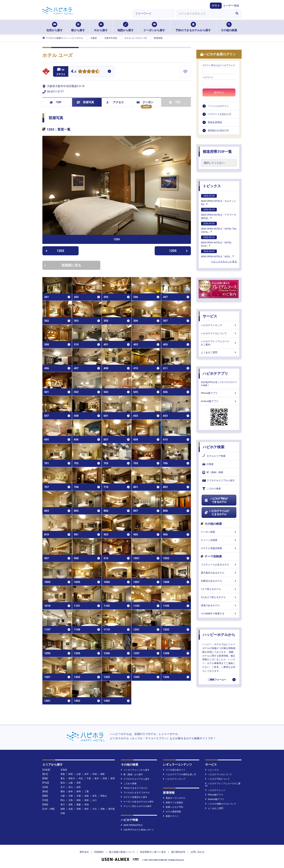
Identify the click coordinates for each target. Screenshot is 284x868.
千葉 (89, 778)
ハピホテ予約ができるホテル (216, 500)
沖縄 (63, 813)
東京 (63, 778)
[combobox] (204, 14)
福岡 (63, 809)
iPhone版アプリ (219, 393)
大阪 (63, 796)
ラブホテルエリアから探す (219, 481)
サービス (210, 316)
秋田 (71, 774)
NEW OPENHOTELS (132, 825)
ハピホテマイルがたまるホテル (217, 513)
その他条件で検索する (219, 614)
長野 (79, 783)
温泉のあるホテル (219, 605)
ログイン (219, 92)
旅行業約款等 (178, 852)
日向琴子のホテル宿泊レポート (137, 830)
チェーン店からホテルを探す (136, 806)
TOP (56, 102)
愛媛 (79, 805)
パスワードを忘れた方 (220, 114)
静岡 (79, 791)
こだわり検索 (212, 489)
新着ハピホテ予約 (173, 807)
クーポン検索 (219, 532)
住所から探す (55, 27)
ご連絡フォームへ (217, 680)
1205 (178, 251)
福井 (79, 787)
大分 (95, 809)
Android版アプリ (219, 401)
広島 (71, 800)
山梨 (71, 783)
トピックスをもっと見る (224, 262)
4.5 (74, 72)
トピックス (212, 186)
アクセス (115, 102)
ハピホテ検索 (214, 447)
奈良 (95, 796)
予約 (175, 102)
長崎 (79, 809)
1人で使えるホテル (219, 589)
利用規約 (99, 852)
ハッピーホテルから (219, 635)
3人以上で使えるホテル (219, 597)
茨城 (105, 778)
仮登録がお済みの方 (218, 130)
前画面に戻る (63, 265)
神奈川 (72, 778)
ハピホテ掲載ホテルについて (221, 804)
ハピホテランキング (219, 325)
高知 (87, 805)
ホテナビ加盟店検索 (219, 548)
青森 (63, 774)
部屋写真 (85, 102)
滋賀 (87, 796)
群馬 (113, 778)
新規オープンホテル (174, 798)
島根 (87, 800)
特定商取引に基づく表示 (153, 852)
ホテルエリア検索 (214, 456)
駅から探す (78, 27)
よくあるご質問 (219, 352)
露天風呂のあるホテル (219, 573)
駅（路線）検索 (213, 472)
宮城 (95, 774)
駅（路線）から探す (132, 774)
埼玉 (81, 778)
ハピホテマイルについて (219, 333)
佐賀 (71, 809)
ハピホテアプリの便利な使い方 (180, 774)
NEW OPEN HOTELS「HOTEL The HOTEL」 (219, 228)
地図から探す (126, 27)
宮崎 (103, 809)
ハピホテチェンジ (215, 790)
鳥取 (79, 800)
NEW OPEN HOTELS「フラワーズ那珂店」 (219, 214)
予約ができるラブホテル (134, 788)
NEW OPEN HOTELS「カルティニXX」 (219, 200)
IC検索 (208, 464)
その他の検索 (229, 27)
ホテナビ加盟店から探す (134, 797)
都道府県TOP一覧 (217, 152)
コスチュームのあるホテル (219, 565)
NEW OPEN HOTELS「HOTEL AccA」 (216, 241)
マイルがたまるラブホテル (135, 793)
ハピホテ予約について (217, 779)
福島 (103, 774)
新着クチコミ (171, 816)
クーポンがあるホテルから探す (137, 802)
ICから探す (101, 27)
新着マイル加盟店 (173, 803)
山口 (95, 800)
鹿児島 (112, 809)
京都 (79, 796)
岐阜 (71, 791)
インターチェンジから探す (135, 770)
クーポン (145, 102)
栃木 (97, 778)
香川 (63, 805)
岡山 (63, 800)
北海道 (64, 770)
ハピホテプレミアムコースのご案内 (219, 343)
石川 (63, 787)
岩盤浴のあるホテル (219, 581)
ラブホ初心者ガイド (174, 770)
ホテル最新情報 (172, 812)
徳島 (71, 805)
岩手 (87, 774)
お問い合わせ (198, 852)
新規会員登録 (215, 122)
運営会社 (84, 852)
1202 (55, 251)
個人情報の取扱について (122, 852)
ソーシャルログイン (218, 106)
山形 (79, 774)
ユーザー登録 (231, 6)
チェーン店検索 (219, 540)
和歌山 (104, 796)
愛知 (63, 791)
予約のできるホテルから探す (193, 27)
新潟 (63, 783)
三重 (87, 791)
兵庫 (71, 796)
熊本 (87, 809)
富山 (71, 787)
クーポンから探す (154, 27)
